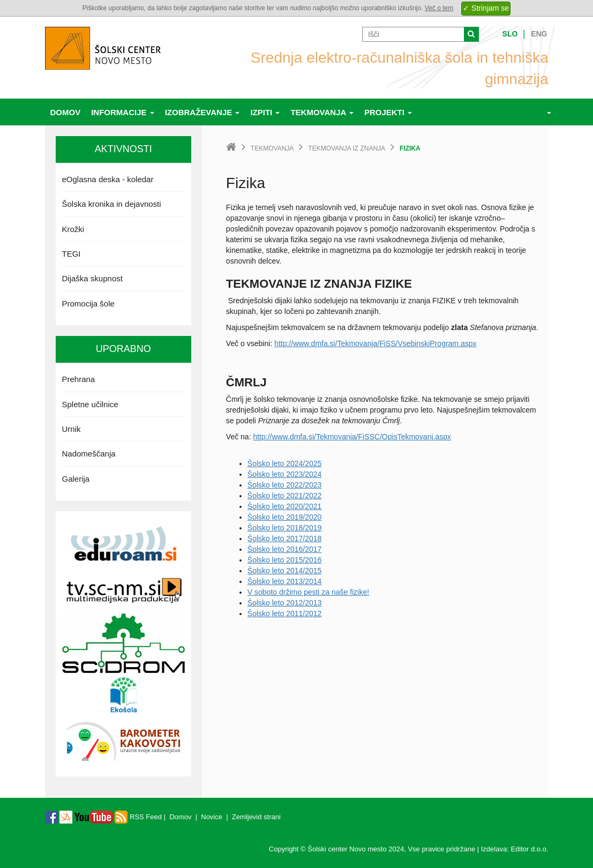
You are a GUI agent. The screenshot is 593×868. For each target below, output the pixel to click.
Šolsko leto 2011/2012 (285, 613)
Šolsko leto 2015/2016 (285, 560)
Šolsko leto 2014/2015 (285, 571)
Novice (212, 817)
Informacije (123, 112)
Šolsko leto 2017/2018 (285, 538)
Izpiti (265, 112)
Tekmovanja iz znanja (347, 148)
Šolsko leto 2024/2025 (285, 463)
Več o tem (439, 8)
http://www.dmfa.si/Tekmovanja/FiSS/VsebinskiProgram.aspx (375, 343)
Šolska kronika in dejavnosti (112, 204)
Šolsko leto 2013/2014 (285, 581)
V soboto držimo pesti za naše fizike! (308, 592)
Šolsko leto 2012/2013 (285, 603)
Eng (539, 34)
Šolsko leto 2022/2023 (285, 485)
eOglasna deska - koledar (108, 179)
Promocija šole (88, 304)
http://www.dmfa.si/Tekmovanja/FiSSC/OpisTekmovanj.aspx (352, 437)
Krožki (73, 229)
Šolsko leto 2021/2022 (285, 496)
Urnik (72, 429)
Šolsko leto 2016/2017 (285, 549)
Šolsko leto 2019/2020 (285, 517)
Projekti (388, 112)
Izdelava (494, 849)
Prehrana (79, 379)
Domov (66, 112)
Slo (510, 34)
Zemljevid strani (256, 817)
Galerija (76, 479)
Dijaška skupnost (92, 278)
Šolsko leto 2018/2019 (285, 528)
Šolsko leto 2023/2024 (285, 474)
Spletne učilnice (90, 404)
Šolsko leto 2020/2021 (285, 506)
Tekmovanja (322, 112)
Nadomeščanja (89, 454)
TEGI (72, 254)
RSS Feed (138, 817)
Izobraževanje (202, 112)
